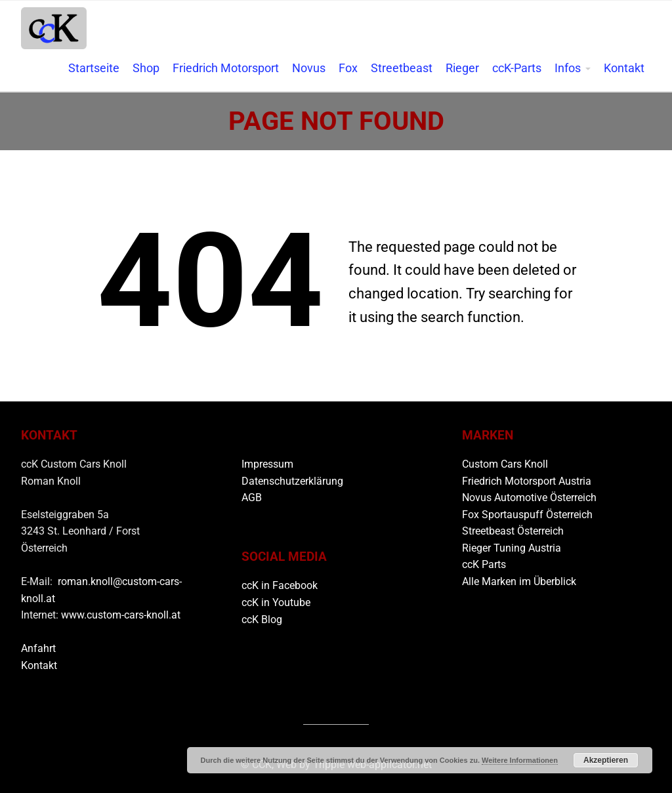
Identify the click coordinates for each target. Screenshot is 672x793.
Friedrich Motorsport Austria (527, 481)
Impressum (267, 464)
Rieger (462, 68)
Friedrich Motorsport (226, 68)
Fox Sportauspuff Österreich (527, 515)
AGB (252, 498)
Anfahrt (38, 648)
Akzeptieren (606, 760)
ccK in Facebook (280, 585)
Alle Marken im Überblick (519, 581)
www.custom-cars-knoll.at (121, 615)
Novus (309, 68)
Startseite (94, 68)
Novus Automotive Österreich (529, 498)
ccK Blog (262, 620)
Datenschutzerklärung (292, 481)
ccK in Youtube (276, 602)
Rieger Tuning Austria (512, 548)
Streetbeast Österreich (513, 531)
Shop (146, 68)
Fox (348, 68)
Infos (568, 68)
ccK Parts (484, 564)
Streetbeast (402, 68)
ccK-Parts (517, 68)
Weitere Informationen (520, 760)
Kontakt (624, 68)
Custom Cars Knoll (505, 464)
